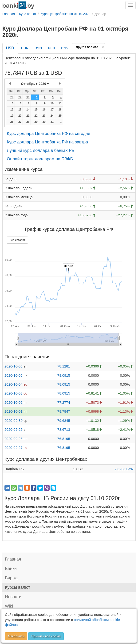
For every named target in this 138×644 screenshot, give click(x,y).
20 (20, 116)
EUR (25, 48)
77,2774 (64, 402)
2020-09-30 (14, 421)
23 (44, 116)
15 (36, 110)
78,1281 (64, 366)
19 (12, 116)
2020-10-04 (14, 384)
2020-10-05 (14, 375)
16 (44, 110)
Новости (13, 597)
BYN (38, 48)
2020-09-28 (14, 439)
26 (12, 122)
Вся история (17, 240)
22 (36, 116)
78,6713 (64, 429)
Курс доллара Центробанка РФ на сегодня (49, 134)
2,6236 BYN (124, 469)
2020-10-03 (14, 393)
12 (12, 110)
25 (60, 116)
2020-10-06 (14, 366)
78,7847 (64, 411)
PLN (51, 48)
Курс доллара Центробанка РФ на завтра (47, 142)
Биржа (11, 578)
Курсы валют (18, 587)
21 (28, 116)
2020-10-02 (14, 402)
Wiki (9, 606)
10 (52, 103)
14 (28, 110)
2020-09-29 (14, 429)
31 (52, 122)
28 (12, 97)
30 (28, 97)
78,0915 (64, 375)
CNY (65, 48)
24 (52, 116)
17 (52, 110)
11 (60, 103)
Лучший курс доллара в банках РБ (41, 150)
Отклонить (16, 636)
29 (20, 97)
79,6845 (64, 421)
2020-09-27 (14, 448)
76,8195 (64, 439)
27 (20, 122)
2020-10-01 (14, 411)
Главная (13, 559)
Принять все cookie (46, 636)
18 (60, 110)
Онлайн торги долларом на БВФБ (40, 159)
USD (10, 48)
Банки (11, 569)
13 (20, 110)
